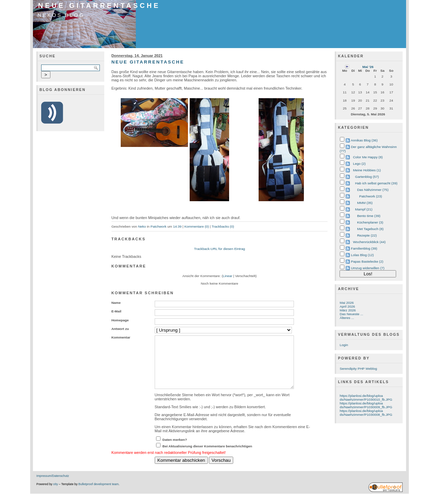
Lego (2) (359, 164)
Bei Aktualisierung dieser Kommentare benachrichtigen (207, 456)
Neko (142, 226)
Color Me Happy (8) (368, 157)
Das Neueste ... (351, 314)
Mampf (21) (364, 209)
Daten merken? (175, 450)
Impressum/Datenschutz (53, 486)
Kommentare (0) (197, 226)
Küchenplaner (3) (370, 222)
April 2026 (347, 306)
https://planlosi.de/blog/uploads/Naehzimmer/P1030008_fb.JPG (366, 413)
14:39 (177, 226)
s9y (56, 494)
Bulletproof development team (99, 494)
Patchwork (158, 226)
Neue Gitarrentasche (99, 5)
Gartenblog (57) (367, 177)
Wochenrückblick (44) (369, 242)
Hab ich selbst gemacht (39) (376, 183)
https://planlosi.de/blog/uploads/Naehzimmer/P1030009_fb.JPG (366, 405)
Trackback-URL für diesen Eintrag (220, 249)
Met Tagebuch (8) (370, 229)
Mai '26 (368, 67)
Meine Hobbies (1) (367, 170)
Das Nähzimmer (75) (373, 190)
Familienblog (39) (364, 248)
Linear (228, 276)
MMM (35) (365, 203)
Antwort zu (120, 329)
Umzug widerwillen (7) (368, 268)
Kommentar (121, 337)
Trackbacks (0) (223, 226)
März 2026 (348, 310)
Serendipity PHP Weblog (358, 369)
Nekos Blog (61, 15)
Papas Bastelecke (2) (367, 261)
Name (116, 303)
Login (344, 345)
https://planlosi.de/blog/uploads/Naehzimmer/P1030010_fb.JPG (366, 398)
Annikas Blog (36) (364, 140)
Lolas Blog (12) (362, 255)
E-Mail (116, 311)
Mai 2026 (347, 303)
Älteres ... (347, 318)
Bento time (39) (369, 216)
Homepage (120, 320)
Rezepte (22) (367, 235)
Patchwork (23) (371, 196)
